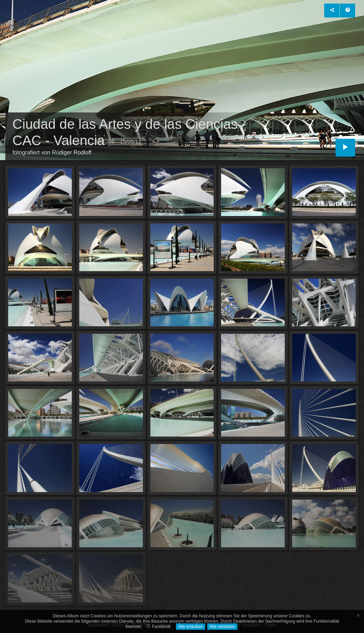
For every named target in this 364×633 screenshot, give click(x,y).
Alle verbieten (222, 627)
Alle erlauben (191, 627)
